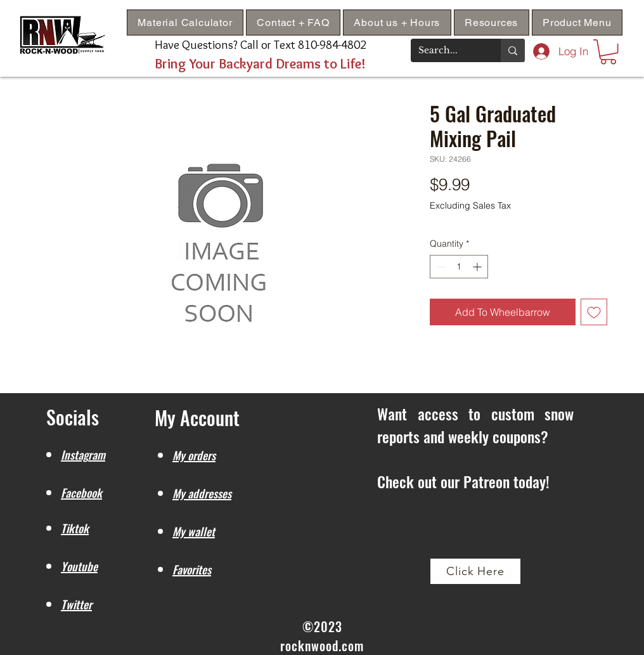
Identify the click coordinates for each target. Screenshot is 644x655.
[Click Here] (475, 571)
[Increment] (478, 267)
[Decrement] (440, 267)
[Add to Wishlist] (594, 312)
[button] (492, 23)
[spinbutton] (459, 267)
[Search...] (446, 50)
